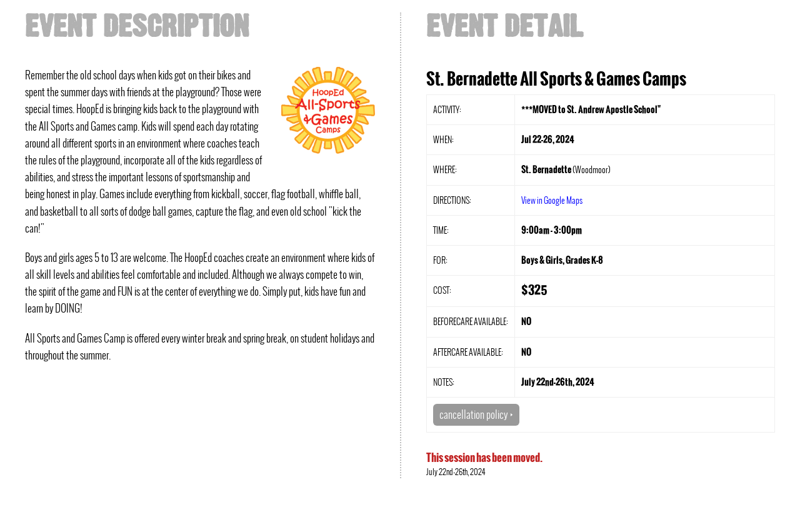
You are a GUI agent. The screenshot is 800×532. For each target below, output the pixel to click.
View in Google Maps (552, 200)
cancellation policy (476, 414)
